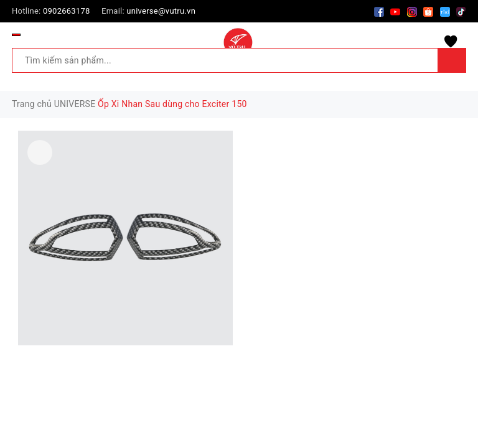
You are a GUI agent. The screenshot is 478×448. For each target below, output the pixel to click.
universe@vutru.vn (161, 11)
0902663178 (67, 11)
